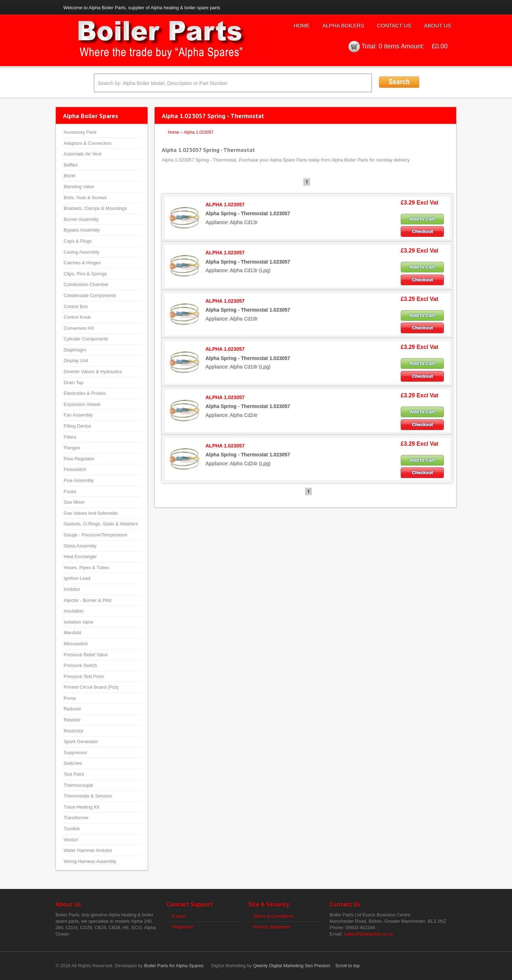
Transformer (76, 818)
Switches (73, 763)
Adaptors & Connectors (87, 143)
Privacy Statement (272, 927)
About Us (438, 25)
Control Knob (77, 317)
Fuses (70, 491)
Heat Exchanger (80, 557)
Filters (70, 437)
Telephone (182, 927)
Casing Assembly (81, 252)
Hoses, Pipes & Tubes (86, 568)
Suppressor (75, 753)
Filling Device (77, 426)
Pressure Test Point (84, 676)
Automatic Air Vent (82, 154)
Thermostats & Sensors (88, 796)
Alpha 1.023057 (199, 132)
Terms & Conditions (273, 916)
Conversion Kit (79, 328)
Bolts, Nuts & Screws (85, 198)
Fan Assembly (78, 415)
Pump (70, 698)
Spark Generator (81, 741)
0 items (389, 46)
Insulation (74, 611)
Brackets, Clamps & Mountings (95, 208)
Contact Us (394, 25)
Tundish (72, 829)
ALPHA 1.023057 (225, 205)
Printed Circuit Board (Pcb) (91, 687)
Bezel (70, 176)
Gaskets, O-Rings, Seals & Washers (101, 524)
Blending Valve (79, 187)
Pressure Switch (80, 665)
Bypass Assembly (82, 230)
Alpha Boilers (343, 25)
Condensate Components (90, 295)
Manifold (72, 633)
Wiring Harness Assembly (90, 861)
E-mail (178, 916)
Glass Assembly (80, 546)
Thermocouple (78, 785)
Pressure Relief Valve (86, 655)
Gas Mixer (74, 502)
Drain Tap (73, 383)
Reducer (72, 709)
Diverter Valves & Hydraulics (93, 372)
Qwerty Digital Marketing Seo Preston (292, 966)
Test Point (74, 774)
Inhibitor (72, 589)
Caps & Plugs (78, 241)
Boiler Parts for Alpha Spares (174, 966)
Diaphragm (75, 350)
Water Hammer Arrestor (88, 850)
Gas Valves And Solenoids (91, 513)
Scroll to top (348, 966)
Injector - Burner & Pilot (87, 600)
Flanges (72, 448)
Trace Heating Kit (81, 807)
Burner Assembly (81, 219)
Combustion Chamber (86, 284)
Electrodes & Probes (85, 393)
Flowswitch (75, 469)
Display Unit (76, 361)
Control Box (76, 306)
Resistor (72, 720)
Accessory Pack (80, 132)
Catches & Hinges (82, 263)
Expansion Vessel (82, 404)
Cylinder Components (86, 339)
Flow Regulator (79, 459)
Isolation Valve (79, 622)
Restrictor (74, 731)
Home (302, 25)
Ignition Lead (77, 578)
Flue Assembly (79, 480)
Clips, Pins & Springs (85, 274)
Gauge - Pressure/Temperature (95, 535)
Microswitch (76, 644)
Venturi (71, 840)
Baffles (71, 165)
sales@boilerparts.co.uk (369, 934)
